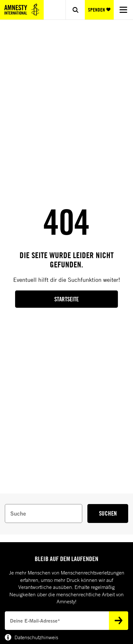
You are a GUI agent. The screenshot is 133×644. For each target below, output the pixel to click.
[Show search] (75, 10)
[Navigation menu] (123, 10)
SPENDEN (99, 10)
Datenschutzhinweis (31, 637)
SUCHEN (108, 513)
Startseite (66, 299)
